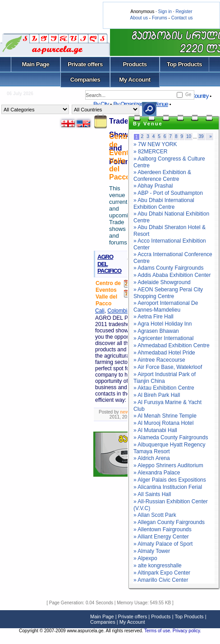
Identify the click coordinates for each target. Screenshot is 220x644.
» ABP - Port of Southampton (168, 193)
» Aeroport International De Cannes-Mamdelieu (166, 306)
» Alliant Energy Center (161, 537)
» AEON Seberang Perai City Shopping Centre (168, 293)
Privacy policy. (187, 631)
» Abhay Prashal (153, 186)
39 (201, 136)
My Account (135, 80)
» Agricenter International (163, 338)
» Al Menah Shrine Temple (165, 416)
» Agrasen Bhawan (156, 331)
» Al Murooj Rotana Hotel (163, 423)
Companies (85, 80)
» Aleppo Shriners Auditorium (168, 465)
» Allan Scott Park (155, 515)
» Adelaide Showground (162, 282)
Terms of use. (158, 631)
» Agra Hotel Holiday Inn (163, 324)
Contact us (182, 18)
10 (189, 136)
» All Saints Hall (152, 494)
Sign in (165, 11)
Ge (188, 94)
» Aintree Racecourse (159, 360)
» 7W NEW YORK (155, 144)
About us (139, 18)
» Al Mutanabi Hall (155, 430)
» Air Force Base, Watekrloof (168, 367)
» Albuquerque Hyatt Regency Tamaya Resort (169, 448)
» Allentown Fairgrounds (163, 529)
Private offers (85, 64)
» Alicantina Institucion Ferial (168, 487)
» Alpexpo (145, 558)
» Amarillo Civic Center (161, 580)
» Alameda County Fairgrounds (171, 437)
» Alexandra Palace (157, 473)
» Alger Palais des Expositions (170, 480)
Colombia (119, 311)
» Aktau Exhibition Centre (164, 388)
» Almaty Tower (152, 551)
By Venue (157, 104)
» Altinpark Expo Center (162, 573)
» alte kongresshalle (158, 566)
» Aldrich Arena (152, 458)
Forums (160, 18)
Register (184, 11)
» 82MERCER (150, 152)
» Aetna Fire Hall (154, 317)
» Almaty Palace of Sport (163, 544)
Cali (100, 311)
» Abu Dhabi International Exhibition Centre (164, 204)
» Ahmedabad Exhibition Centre (172, 345)
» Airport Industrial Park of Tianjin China (165, 378)
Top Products (184, 64)
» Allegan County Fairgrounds (169, 522)
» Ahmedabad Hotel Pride (164, 353)
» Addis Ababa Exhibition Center (172, 275)
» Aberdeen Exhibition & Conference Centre (162, 176)
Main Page (36, 64)
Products (135, 64)
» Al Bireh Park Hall (157, 395)
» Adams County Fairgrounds (168, 268)
